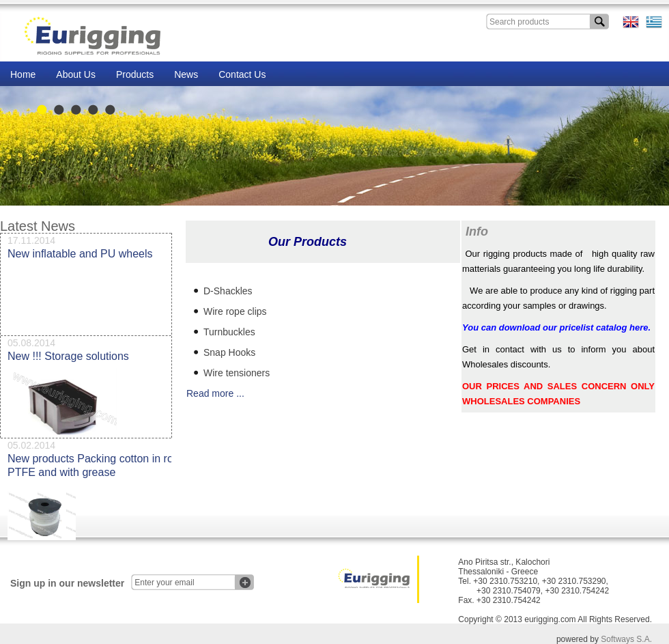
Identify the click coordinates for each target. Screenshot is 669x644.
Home (23, 74)
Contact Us (242, 74)
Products (135, 74)
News (186, 74)
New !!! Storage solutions (68, 360)
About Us (76, 74)
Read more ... (215, 393)
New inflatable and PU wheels (80, 257)
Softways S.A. (626, 639)
